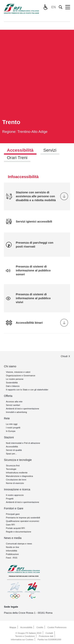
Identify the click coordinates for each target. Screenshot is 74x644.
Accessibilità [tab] (20, 150)
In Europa (11, 431)
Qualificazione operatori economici (22, 521)
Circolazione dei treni (16, 480)
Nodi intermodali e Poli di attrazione (23, 443)
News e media (13, 538)
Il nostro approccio (15, 495)
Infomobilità (11, 551)
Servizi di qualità (14, 450)
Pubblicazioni (12, 554)
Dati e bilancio (13, 386)
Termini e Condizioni (25, 636)
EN (53, 7)
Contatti (49, 633)
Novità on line (13, 547)
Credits (40, 627)
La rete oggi (12, 424)
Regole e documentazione (19, 532)
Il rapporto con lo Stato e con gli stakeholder (27, 390)
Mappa (13, 627)
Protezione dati (46, 636)
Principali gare (13, 514)
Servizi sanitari (13, 405)
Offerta (8, 396)
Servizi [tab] (50, 150)
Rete (7, 418)
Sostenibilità (12, 383)
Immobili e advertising (16, 412)
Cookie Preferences (57, 627)
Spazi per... (11, 454)
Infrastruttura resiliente (17, 473)
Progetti (10, 499)
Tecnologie (11, 469)
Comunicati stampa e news (19, 544)
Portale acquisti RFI (15, 528)
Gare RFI (10, 525)
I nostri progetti (13, 428)
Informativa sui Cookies (22, 639)
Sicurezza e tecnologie (18, 460)
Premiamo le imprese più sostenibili (23, 518)
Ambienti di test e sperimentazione (22, 409)
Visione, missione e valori (18, 372)
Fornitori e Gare (14, 508)
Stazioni (9, 437)
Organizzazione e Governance (21, 376)
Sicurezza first (13, 466)
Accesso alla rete (14, 402)
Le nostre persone (15, 379)
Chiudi (64, 356)
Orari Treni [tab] (17, 158)
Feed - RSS (12, 558)
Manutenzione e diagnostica (19, 476)
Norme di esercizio (15, 483)
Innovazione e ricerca (17, 489)
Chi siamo (10, 366)
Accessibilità (12, 447)
